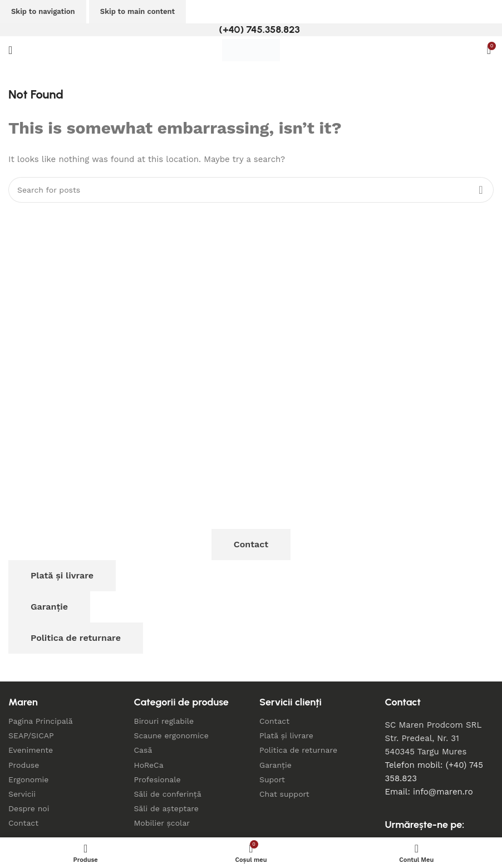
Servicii (22, 794)
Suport (272, 779)
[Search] (251, 190)
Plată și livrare (62, 575)
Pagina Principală (41, 721)
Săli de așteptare (166, 808)
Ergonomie (28, 779)
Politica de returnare (76, 638)
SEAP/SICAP (31, 735)
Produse (24, 765)
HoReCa (149, 765)
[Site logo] (251, 50)
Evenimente (31, 750)
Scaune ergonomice (171, 735)
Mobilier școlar (162, 823)
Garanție (49, 607)
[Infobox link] (251, 30)
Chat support (284, 794)
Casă (143, 750)
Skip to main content (137, 11)
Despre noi (29, 808)
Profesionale (158, 779)
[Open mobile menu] (10, 50)
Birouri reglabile (164, 721)
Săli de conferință (168, 794)
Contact (251, 544)
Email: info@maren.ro (429, 792)
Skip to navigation (43, 11)
